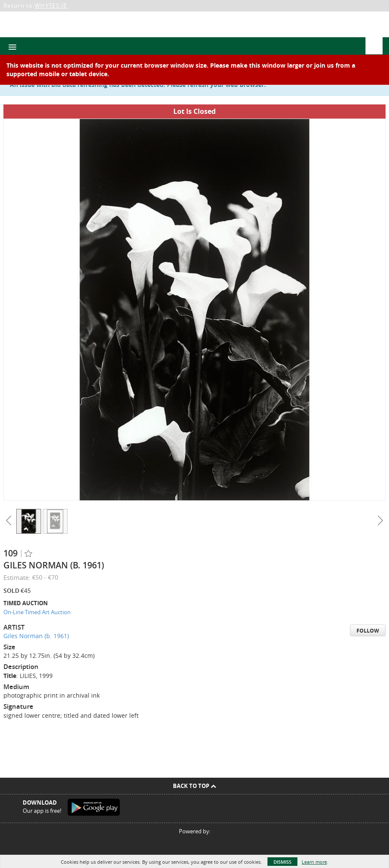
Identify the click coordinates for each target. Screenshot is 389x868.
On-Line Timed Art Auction (37, 612)
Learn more (314, 862)
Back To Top (194, 786)
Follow (368, 631)
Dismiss (282, 862)
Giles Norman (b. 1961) (36, 636)
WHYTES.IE (51, 6)
